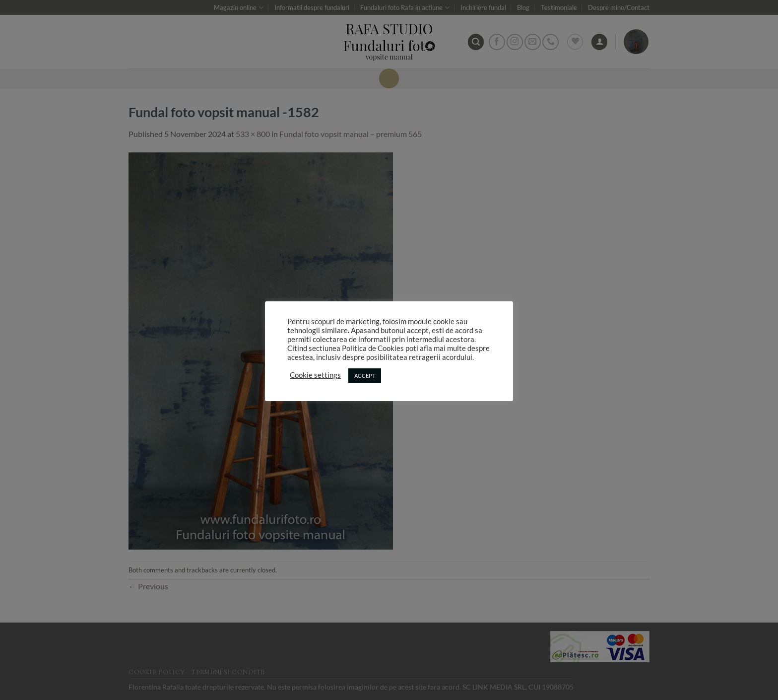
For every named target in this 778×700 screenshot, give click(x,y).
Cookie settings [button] (315, 375)
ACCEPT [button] (365, 376)
